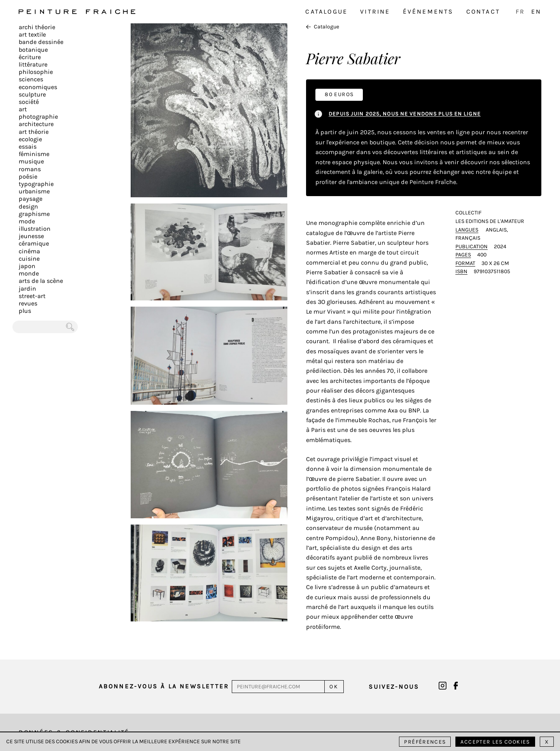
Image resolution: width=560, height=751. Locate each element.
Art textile (32, 34)
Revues (28, 303)
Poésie (28, 176)
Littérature (33, 64)
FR (520, 11)
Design (28, 206)
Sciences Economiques (38, 83)
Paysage (31, 199)
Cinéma (29, 251)
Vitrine (375, 11)
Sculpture (32, 94)
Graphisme (34, 214)
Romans (30, 169)
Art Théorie (34, 132)
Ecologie (30, 139)
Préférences (425, 742)
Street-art (32, 296)
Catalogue (326, 11)
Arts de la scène (41, 281)
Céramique (34, 243)
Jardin (27, 289)
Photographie (38, 117)
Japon (27, 266)
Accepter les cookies (495, 742)
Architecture (36, 124)
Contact (483, 11)
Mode (27, 221)
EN (536, 11)
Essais (28, 147)
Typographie (36, 184)
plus (25, 311)
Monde (29, 273)
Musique (31, 161)
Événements (428, 11)
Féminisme (34, 154)
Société (29, 102)
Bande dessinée (41, 42)
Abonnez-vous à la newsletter (164, 686)
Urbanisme (34, 191)
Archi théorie (37, 27)
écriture (30, 57)
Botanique (33, 50)
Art (23, 109)
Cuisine (29, 259)
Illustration (35, 229)
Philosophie (36, 72)
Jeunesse (31, 236)
